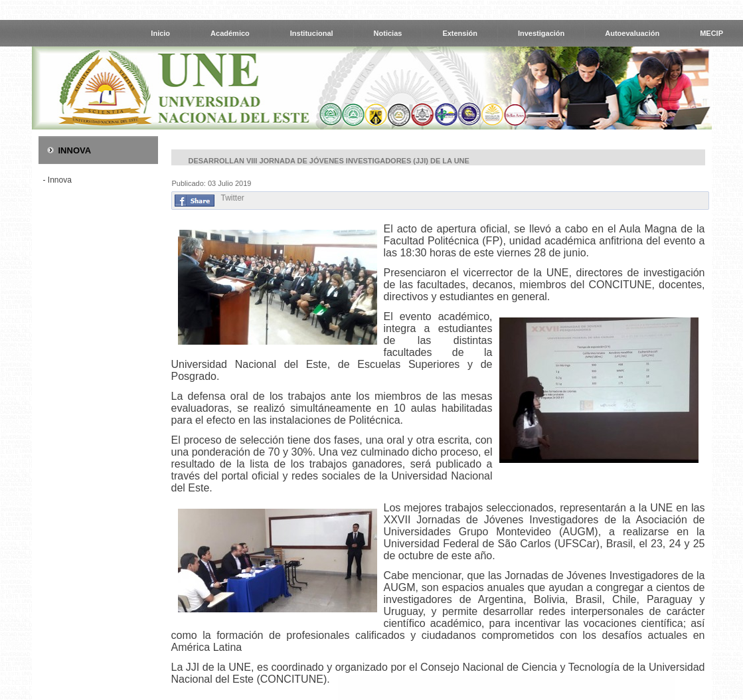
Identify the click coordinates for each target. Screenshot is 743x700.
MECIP (711, 33)
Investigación (541, 33)
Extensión (460, 33)
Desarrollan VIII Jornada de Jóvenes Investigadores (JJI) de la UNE (329, 161)
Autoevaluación (632, 33)
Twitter (233, 198)
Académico (230, 33)
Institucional (312, 33)
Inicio (160, 33)
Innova (60, 180)
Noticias (388, 33)
